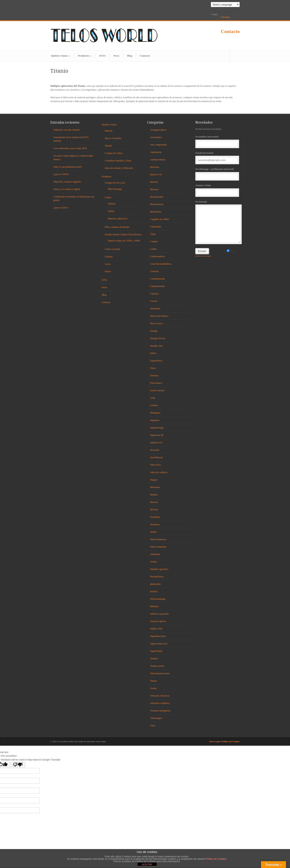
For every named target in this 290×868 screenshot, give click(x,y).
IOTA (103, 56)
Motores (154, 502)
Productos (85, 56)
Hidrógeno (155, 413)
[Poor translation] (18, 764)
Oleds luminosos (158, 539)
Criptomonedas (157, 286)
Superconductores (159, 644)
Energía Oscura (157, 338)
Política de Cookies (231, 741)
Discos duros (156, 323)
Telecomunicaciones (160, 673)
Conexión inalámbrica (161, 264)
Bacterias (155, 167)
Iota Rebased (156, 457)
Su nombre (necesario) (217, 141)
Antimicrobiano (158, 160)
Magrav (154, 480)
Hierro (108, 271)
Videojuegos (156, 718)
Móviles (154, 510)
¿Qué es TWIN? (61, 174)
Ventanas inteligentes (160, 711)
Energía (154, 331)
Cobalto (154, 242)
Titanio (153, 681)
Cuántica (154, 294)
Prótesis (154, 591)
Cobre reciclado (112, 249)
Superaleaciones (158, 636)
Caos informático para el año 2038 (70, 148)
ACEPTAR (147, 864)
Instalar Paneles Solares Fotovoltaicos (123, 234)
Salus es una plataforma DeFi (68, 167)
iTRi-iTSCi (156, 465)
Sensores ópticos (158, 621)
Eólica (153, 353)
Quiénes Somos (61, 56)
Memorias (155, 487)
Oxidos (154, 562)
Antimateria (156, 152)
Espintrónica (156, 361)
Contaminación (157, 279)
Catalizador (156, 227)
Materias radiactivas (118, 219)
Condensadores (157, 256)
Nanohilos (155, 517)
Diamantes (155, 309)
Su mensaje (217, 222)
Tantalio (112, 204)
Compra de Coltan (114, 153)
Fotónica (154, 376)
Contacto (230, 31)
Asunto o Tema (217, 190)
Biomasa (154, 189)
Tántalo (108, 146)
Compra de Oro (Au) (115, 183)
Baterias (154, 182)
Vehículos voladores (160, 703)
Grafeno (109, 257)
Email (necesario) (217, 157)
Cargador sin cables (159, 219)
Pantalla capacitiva (159, 569)
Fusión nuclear (157, 390)
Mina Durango (115, 189)
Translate (220, 16)
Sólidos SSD (156, 629)
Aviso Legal (215, 741)
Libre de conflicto (159, 472)
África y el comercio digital (67, 189)
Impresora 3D (157, 435)
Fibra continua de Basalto (117, 227)
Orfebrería (155, 554)
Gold (152, 398)
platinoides (155, 584)
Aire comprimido (158, 145)
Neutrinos (155, 524)
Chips (153, 234)
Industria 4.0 (156, 443)
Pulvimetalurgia (158, 599)
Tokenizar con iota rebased (66, 130)
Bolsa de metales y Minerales (119, 168)
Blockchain (156, 212)
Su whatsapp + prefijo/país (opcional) (217, 174)
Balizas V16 (156, 174)
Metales (154, 495)
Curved (154, 301)
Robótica (154, 606)
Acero (108, 264)
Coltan (108, 197)
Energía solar (156, 346)
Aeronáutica (156, 137)
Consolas (154, 271)
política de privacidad (203, 256)
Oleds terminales (158, 547)
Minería (109, 131)
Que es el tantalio (113, 138)
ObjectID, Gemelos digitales (67, 182)
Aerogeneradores (158, 130)
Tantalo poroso (157, 666)
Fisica (153, 368)
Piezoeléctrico (157, 577)
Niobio (111, 211)
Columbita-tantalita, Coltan (118, 161)
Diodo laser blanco (159, 316)
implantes (155, 420)
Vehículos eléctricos (160, 696)
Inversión (155, 450)
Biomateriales (157, 197)
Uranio (153, 688)
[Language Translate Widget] (225, 5)
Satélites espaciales (159, 614)
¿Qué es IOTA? (61, 208)
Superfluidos (156, 651)
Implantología (157, 428)
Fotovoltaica (156, 383)
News (116, 56)
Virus (153, 726)
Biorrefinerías (157, 204)
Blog (130, 56)
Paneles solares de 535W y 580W (124, 241)
